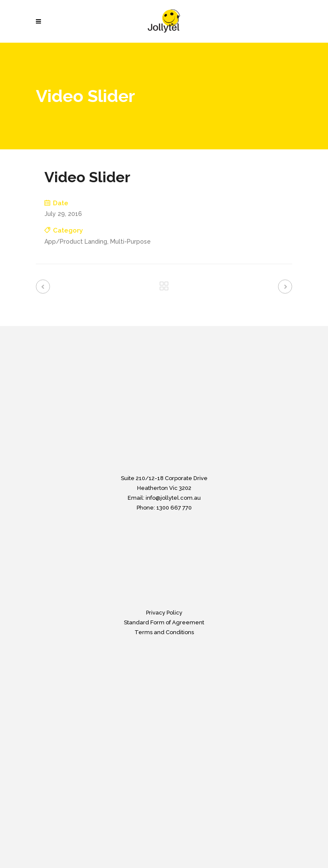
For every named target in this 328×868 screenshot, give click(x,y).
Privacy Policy (164, 613)
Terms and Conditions (164, 632)
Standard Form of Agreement (164, 622)
